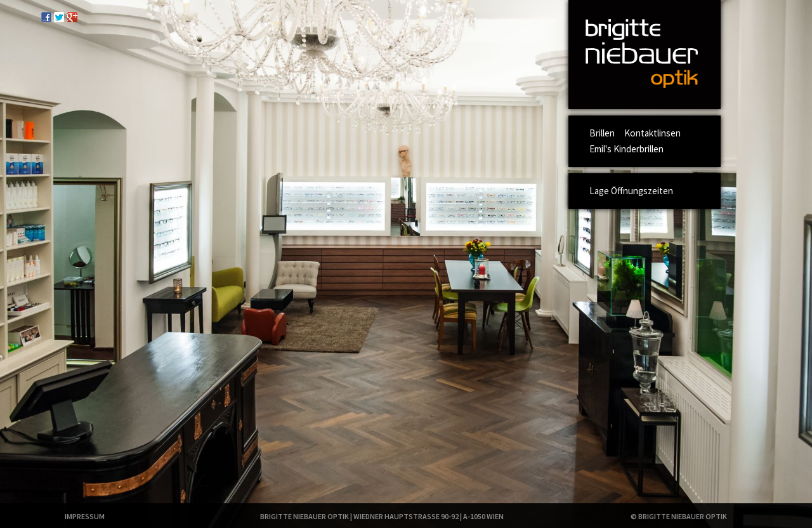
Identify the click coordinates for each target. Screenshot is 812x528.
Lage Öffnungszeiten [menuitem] (631, 191)
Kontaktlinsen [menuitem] (652, 133)
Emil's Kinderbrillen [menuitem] (626, 149)
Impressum (85, 516)
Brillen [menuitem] (602, 133)
